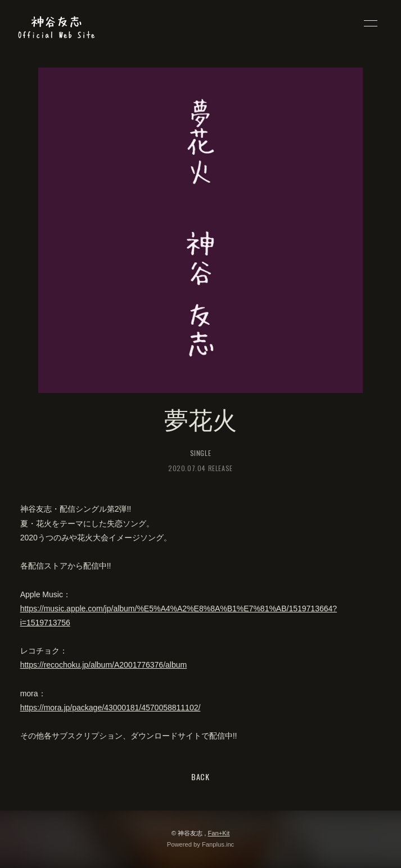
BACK (200, 777)
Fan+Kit (218, 833)
